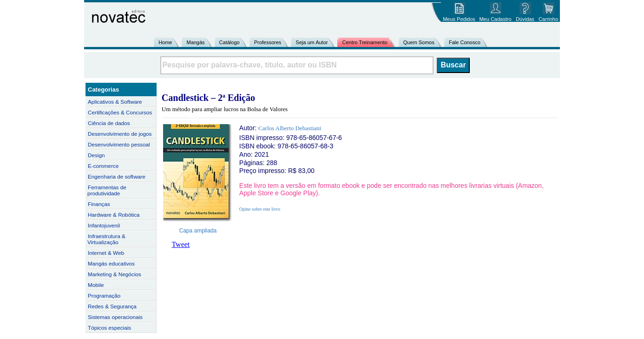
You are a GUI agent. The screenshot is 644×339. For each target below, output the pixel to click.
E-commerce (103, 166)
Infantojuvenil (104, 225)
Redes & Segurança (112, 306)
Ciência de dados (109, 123)
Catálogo (230, 42)
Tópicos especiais (109, 328)
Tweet (181, 244)
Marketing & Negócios (115, 274)
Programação (104, 296)
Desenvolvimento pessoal (119, 144)
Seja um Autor (312, 42)
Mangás (195, 42)
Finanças (99, 204)
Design (96, 155)
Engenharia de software (117, 176)
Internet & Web (106, 253)
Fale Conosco (465, 42)
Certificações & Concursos (120, 112)
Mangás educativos (111, 263)
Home (165, 42)
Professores (268, 42)
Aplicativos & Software (115, 102)
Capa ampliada (198, 231)
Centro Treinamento (365, 42)
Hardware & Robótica (114, 215)
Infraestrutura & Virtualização (106, 239)
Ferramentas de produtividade (107, 190)
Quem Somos (419, 42)
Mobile (96, 285)
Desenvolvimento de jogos (120, 134)
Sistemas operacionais (115, 317)
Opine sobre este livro (260, 209)
